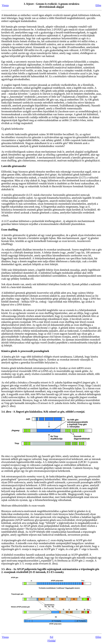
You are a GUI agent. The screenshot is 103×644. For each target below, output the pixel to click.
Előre (98, 5)
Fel (51, 637)
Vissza (5, 5)
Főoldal (52, 641)
